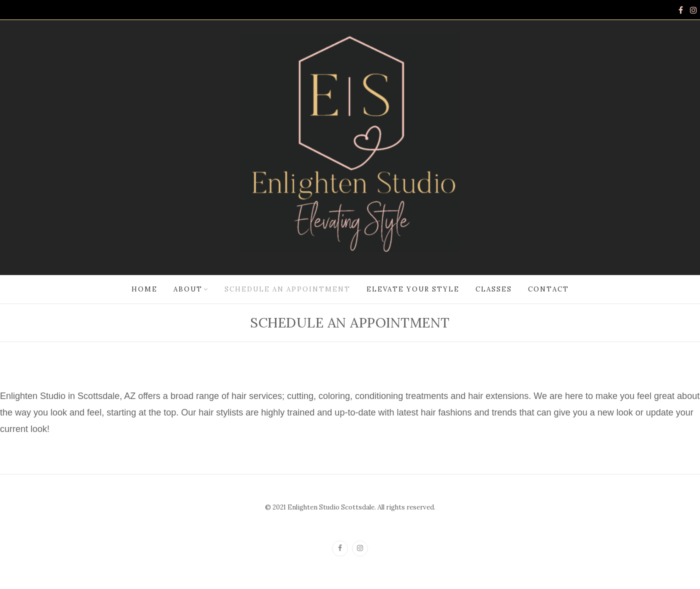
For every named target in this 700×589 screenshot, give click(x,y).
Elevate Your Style (413, 289)
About (188, 289)
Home (144, 289)
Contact (548, 289)
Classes (494, 289)
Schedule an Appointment (287, 289)
